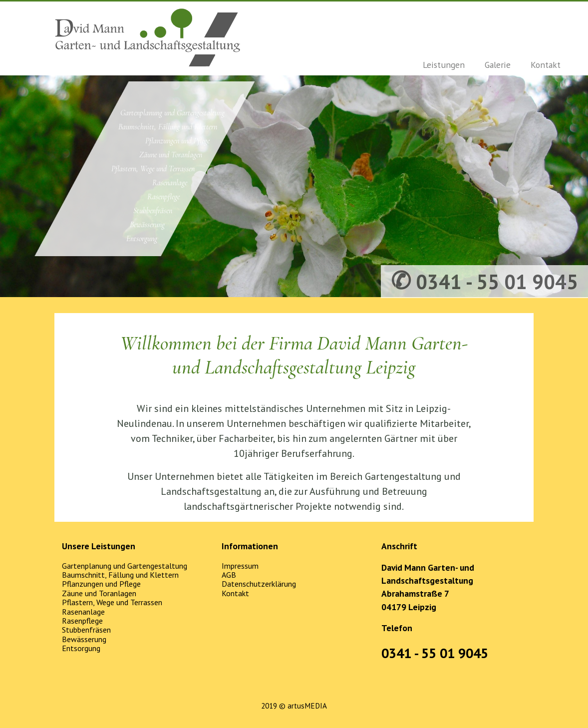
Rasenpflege (163, 197)
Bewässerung (147, 225)
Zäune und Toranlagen (171, 155)
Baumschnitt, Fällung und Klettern (168, 127)
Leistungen (444, 65)
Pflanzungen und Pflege (177, 141)
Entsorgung (142, 239)
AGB (229, 575)
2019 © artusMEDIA (294, 706)
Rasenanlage (170, 183)
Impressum (240, 566)
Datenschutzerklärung (259, 584)
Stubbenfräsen (153, 211)
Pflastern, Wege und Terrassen (153, 169)
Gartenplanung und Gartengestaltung (172, 113)
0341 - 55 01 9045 (435, 653)
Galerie (498, 65)
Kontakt (546, 65)
